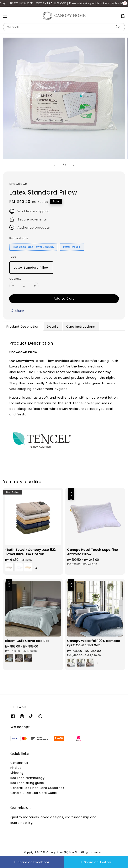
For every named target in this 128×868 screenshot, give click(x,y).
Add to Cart (64, 298)
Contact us (19, 763)
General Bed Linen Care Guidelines (37, 788)
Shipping (17, 773)
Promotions (19, 238)
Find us (16, 768)
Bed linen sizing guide (27, 783)
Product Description (23, 326)
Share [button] (17, 311)
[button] (5, 16)
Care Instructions (81, 326)
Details (53, 326)
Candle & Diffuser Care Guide (34, 793)
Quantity (15, 279)
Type (13, 257)
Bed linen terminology (28, 778)
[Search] (118, 27)
